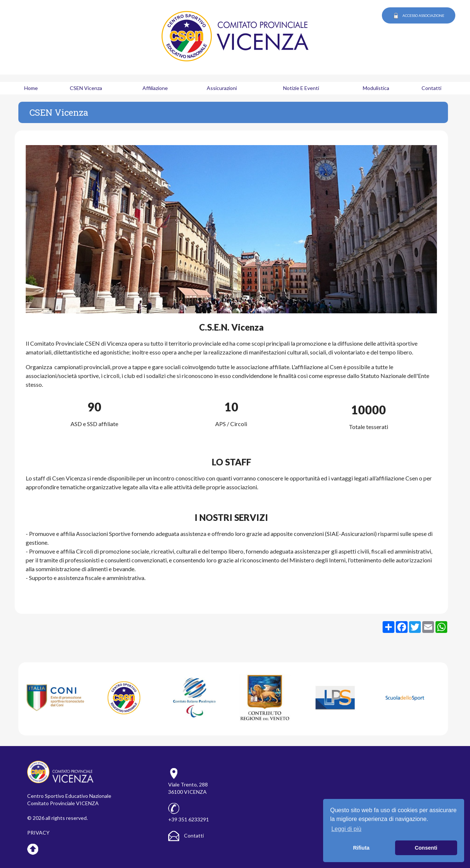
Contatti (186, 835)
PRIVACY (38, 833)
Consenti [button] (426, 848)
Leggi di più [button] (346, 829)
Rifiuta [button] (361, 848)
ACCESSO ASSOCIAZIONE (419, 16)
